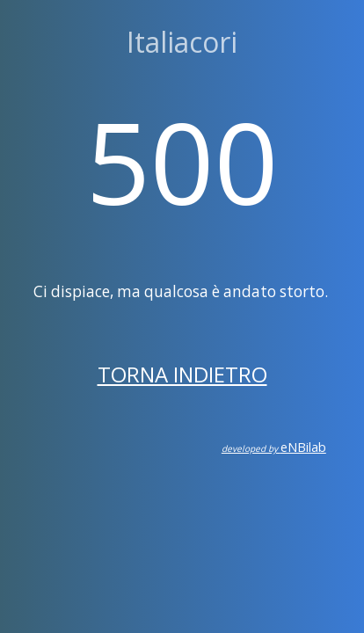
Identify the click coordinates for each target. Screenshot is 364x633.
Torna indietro (182, 374)
